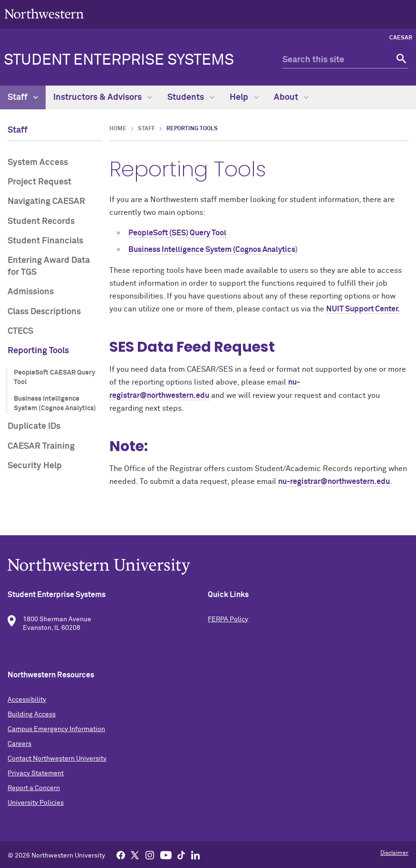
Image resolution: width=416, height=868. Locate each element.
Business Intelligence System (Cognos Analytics (212, 250)
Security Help (35, 466)
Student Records (41, 222)
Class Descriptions (44, 312)
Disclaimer (394, 853)
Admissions (31, 292)
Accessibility (27, 700)
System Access (38, 163)
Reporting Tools (38, 351)
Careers (19, 744)
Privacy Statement (36, 773)
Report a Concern (34, 788)
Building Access (32, 714)
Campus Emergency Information (56, 729)
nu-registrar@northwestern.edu (334, 482)
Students (191, 97)
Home (118, 129)
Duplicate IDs (34, 426)
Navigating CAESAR (46, 202)
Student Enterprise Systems (119, 60)
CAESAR (401, 38)
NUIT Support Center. (363, 309)
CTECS (20, 331)
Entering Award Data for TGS (49, 266)
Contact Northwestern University (57, 759)
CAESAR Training (41, 446)
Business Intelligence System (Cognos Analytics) (55, 404)
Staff (23, 97)
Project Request (39, 182)
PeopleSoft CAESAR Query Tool (54, 377)
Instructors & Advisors (103, 97)
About (291, 97)
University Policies (36, 803)
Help (244, 97)
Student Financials (45, 241)
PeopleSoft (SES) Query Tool (177, 233)
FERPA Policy (228, 619)
